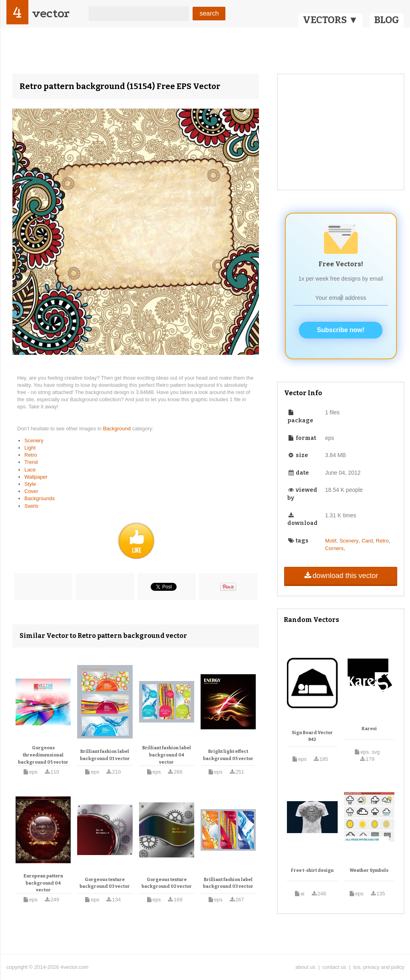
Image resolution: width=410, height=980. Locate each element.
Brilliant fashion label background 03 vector (228, 883)
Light (30, 448)
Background (118, 429)
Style (30, 484)
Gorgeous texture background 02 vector (167, 883)
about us (305, 967)
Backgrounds (40, 498)
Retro (31, 455)
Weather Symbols (369, 870)
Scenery (34, 441)
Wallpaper (36, 477)
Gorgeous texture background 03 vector (105, 883)
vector (51, 13)
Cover (31, 491)
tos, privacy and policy (379, 967)
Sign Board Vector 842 (312, 736)
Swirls (31, 506)
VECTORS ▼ (330, 20)
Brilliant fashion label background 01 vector (105, 755)
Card (367, 541)
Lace (30, 470)
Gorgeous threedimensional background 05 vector (43, 755)
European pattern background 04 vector (43, 883)
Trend (31, 462)
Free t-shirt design (312, 870)
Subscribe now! (341, 330)
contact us (334, 967)
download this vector (341, 576)
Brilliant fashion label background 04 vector (167, 755)
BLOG (387, 20)
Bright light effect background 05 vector (228, 755)
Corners (334, 548)
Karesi (369, 729)
